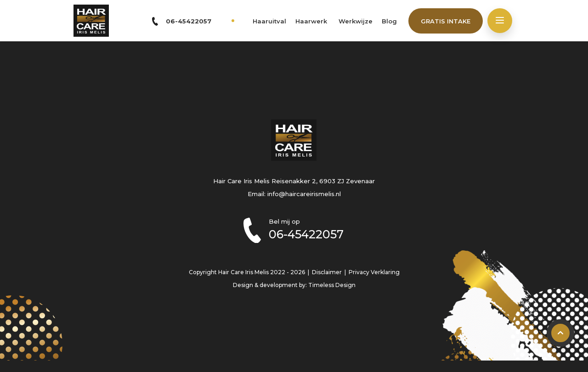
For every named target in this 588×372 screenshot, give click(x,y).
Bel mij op (316, 229)
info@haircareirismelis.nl (304, 194)
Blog (389, 21)
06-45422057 (189, 21)
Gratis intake (446, 21)
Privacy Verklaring (374, 272)
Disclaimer (327, 272)
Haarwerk (311, 21)
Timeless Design (332, 285)
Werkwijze (356, 21)
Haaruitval (269, 21)
